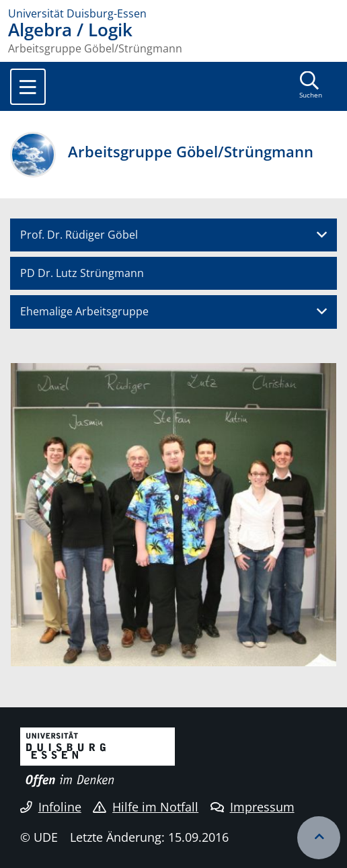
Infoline (51, 807)
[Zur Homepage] (173, 13)
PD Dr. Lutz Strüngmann (82, 273)
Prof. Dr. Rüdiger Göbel (79, 235)
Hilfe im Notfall (146, 807)
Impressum (253, 807)
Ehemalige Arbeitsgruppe (84, 311)
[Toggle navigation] (28, 87)
